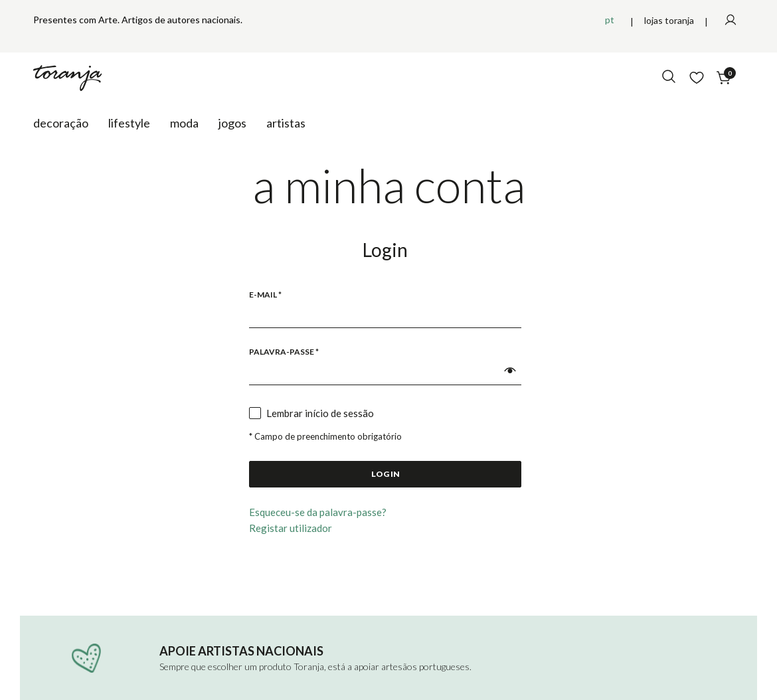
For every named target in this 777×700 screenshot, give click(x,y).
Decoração (61, 123)
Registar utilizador (291, 528)
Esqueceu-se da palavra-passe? (318, 512)
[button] (510, 371)
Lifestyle (129, 123)
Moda (184, 123)
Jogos (232, 123)
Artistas (286, 123)
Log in (386, 474)
